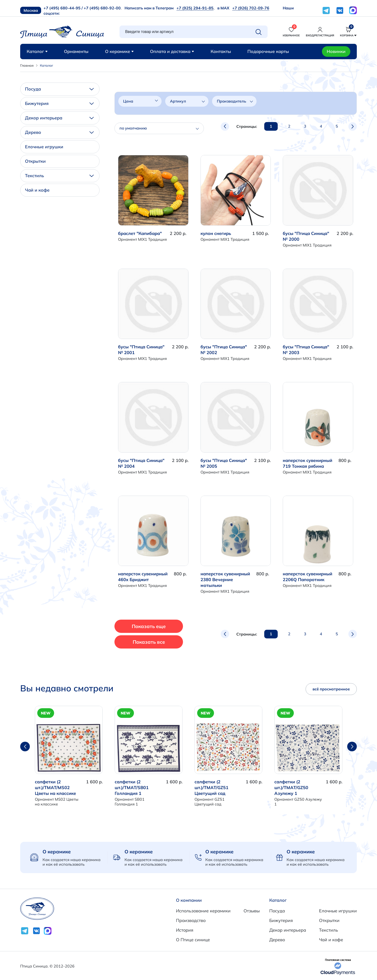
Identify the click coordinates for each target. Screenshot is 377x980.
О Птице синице (193, 940)
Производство (191, 920)
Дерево (59, 132)
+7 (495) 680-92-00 (102, 8)
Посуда (59, 89)
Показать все (149, 642)
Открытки (35, 161)
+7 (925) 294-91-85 (195, 8)
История (185, 930)
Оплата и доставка (172, 51)
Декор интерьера (59, 118)
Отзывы (252, 911)
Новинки (336, 51)
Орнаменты (76, 51)
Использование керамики (203, 911)
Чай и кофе (37, 190)
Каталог (37, 51)
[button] (352, 746)
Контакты (221, 51)
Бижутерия (59, 103)
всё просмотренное (331, 689)
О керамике (119, 51)
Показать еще (149, 626)
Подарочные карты (268, 51)
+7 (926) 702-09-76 (251, 8)
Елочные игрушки (44, 147)
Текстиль (59, 176)
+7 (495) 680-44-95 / (63, 8)
